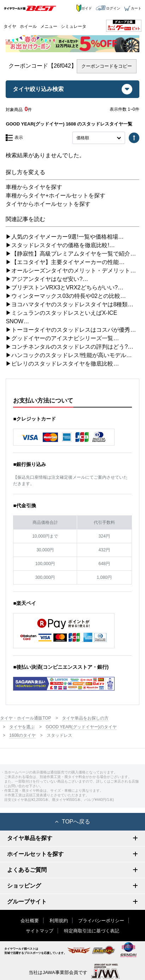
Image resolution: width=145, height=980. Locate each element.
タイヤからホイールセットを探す (48, 204)
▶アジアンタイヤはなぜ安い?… (47, 279)
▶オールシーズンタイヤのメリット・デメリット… (71, 271)
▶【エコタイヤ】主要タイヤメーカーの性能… (65, 262)
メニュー (49, 26)
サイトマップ (40, 931)
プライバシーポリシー (101, 921)
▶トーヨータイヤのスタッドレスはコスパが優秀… (71, 330)
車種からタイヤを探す (34, 187)
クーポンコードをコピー (107, 66)
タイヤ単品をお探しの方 (85, 718)
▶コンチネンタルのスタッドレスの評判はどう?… (69, 347)
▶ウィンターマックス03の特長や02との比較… (66, 296)
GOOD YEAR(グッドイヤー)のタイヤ (81, 727)
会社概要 (30, 921)
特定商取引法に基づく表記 (92, 931)
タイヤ (10, 26)
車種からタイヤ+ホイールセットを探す (55, 195)
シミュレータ (74, 26)
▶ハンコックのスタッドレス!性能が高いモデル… (69, 355)
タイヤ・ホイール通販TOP (25, 718)
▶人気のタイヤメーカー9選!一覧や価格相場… (65, 237)
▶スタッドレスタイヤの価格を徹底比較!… (60, 245)
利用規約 (59, 921)
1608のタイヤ (22, 735)
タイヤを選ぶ (22, 727)
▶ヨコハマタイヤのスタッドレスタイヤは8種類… (69, 304)
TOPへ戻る (73, 822)
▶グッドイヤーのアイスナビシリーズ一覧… (62, 338)
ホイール (28, 26)
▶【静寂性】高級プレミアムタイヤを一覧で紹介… (71, 254)
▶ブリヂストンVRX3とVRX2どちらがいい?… (65, 287)
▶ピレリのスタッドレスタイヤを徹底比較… (62, 364)
